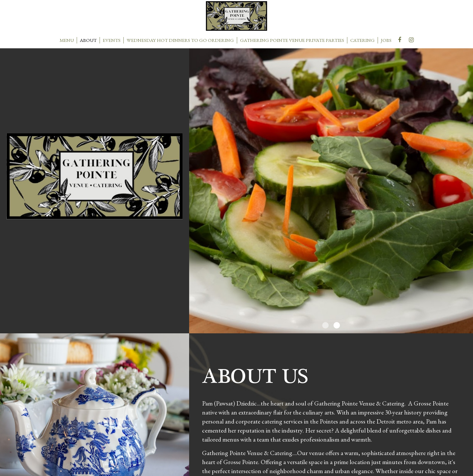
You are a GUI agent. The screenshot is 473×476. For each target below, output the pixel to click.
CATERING (362, 40)
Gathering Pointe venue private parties (292, 40)
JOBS (386, 40)
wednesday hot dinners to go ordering (180, 40)
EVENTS (112, 40)
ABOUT (88, 40)
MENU (67, 40)
